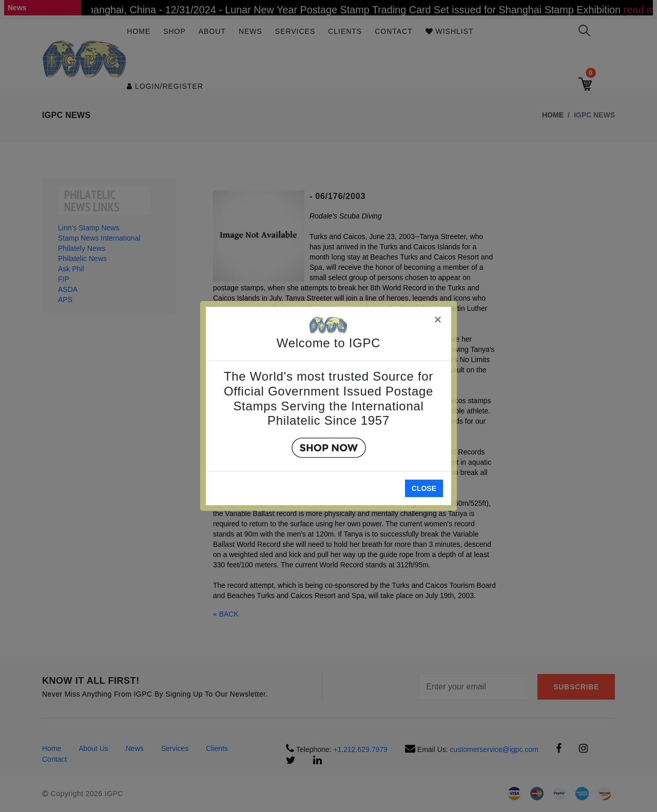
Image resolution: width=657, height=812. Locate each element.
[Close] (438, 318)
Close (424, 488)
